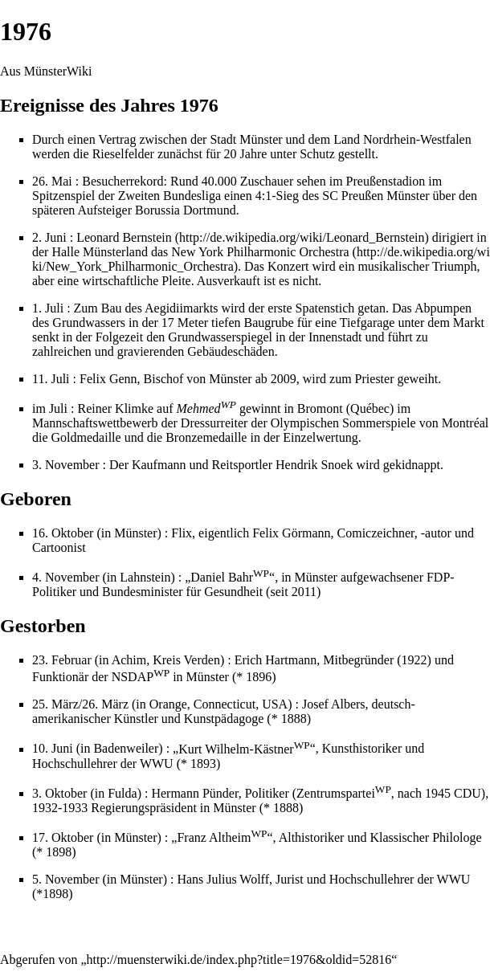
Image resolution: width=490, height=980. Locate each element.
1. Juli (48, 308)
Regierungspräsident (144, 808)
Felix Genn (108, 379)
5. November (66, 879)
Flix (182, 533)
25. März (55, 704)
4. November (66, 577)
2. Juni (49, 237)
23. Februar (62, 660)
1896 (259, 677)
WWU (157, 764)
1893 (203, 764)
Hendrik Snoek (314, 465)
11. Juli (51, 379)
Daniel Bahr (230, 577)
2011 (304, 592)
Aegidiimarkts (182, 308)
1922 (414, 660)
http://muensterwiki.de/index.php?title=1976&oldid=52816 (239, 960)
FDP (438, 577)
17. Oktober (63, 837)
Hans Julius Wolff (223, 879)
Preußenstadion (386, 181)
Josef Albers (334, 704)
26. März (105, 704)
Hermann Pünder (194, 793)
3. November (66, 465)
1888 (294, 719)
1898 (59, 852)
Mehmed (206, 408)
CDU (468, 793)
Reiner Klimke (115, 408)
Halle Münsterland (100, 252)
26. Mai (52, 181)
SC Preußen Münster (376, 196)
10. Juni (53, 749)
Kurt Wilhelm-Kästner (244, 749)
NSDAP (141, 677)
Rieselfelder (123, 154)
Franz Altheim (222, 837)
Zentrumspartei (344, 793)
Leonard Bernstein (124, 237)
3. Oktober (59, 793)
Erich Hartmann (276, 660)
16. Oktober (63, 533)
